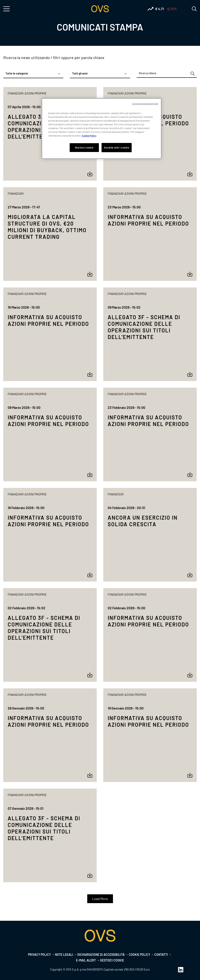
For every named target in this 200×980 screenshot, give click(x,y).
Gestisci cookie (112, 960)
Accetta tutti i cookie (117, 147)
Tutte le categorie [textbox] (17, 73)
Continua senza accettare (145, 103)
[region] (102, 129)
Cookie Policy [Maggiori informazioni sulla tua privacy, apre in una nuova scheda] (89, 136)
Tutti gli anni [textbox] (80, 73)
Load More (100, 899)
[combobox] (33, 74)
